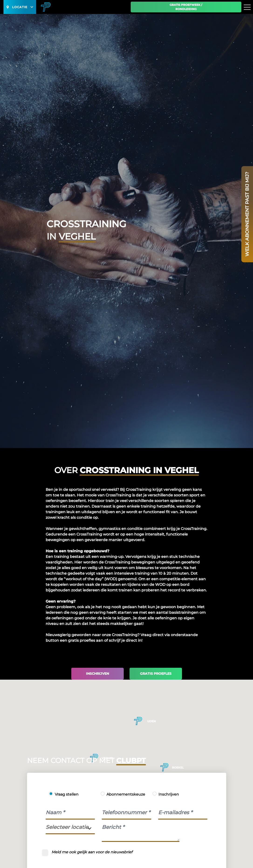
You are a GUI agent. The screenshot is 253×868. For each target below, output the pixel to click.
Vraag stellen (67, 794)
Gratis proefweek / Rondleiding (186, 7)
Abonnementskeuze (126, 794)
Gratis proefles (156, 674)
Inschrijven (97, 674)
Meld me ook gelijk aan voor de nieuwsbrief (92, 852)
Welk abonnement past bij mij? (247, 214)
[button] (164, 767)
